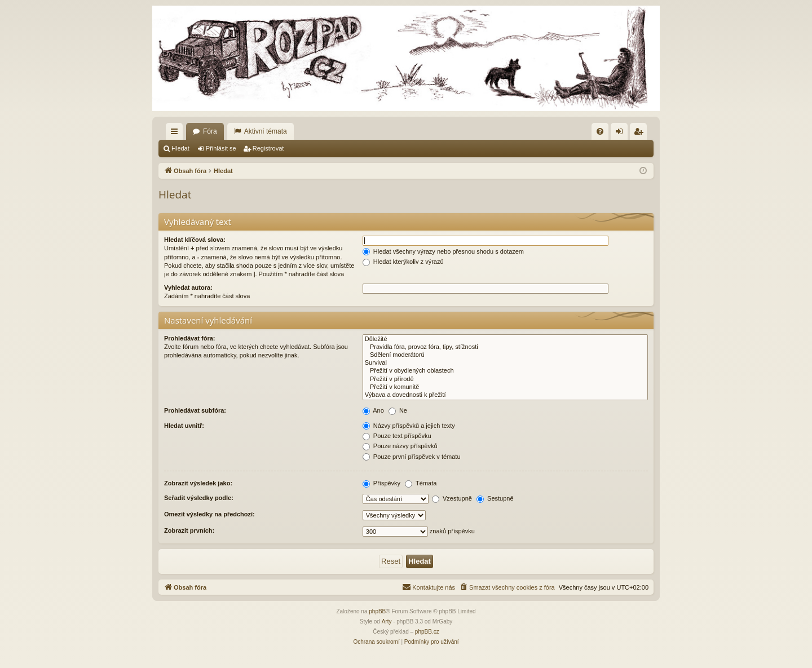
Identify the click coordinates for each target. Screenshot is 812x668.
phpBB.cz (427, 632)
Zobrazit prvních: (189, 530)
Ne (398, 410)
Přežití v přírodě (505, 379)
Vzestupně (452, 498)
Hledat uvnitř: (184, 426)
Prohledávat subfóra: (195, 410)
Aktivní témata (266, 131)
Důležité (505, 339)
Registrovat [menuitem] (641, 134)
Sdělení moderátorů (505, 355)
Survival (505, 363)
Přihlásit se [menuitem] (622, 134)
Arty (387, 621)
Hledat (180, 148)
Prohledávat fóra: (189, 338)
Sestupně (495, 498)
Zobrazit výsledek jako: (198, 483)
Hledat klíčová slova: (195, 240)
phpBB (377, 611)
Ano (373, 410)
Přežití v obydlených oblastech (505, 371)
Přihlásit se (221, 148)
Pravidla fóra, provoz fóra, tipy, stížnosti (505, 347)
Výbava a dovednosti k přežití (505, 395)
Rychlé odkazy (176, 134)
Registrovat (268, 148)
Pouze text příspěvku (397, 436)
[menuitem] (600, 131)
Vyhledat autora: (188, 287)
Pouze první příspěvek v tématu (412, 457)
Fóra (210, 131)
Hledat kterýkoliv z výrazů (403, 262)
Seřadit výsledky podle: (199, 498)
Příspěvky (381, 483)
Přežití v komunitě (505, 387)
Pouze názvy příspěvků (400, 446)
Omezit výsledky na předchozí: (209, 514)
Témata (421, 483)
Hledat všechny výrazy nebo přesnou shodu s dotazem (443, 251)
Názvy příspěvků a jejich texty (409, 426)
